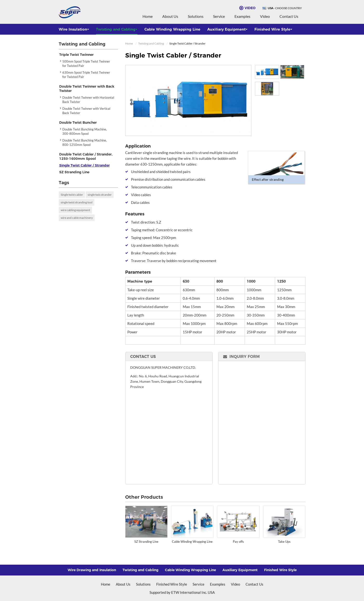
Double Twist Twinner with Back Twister (87, 89)
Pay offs (238, 542)
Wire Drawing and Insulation (92, 570)
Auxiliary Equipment (240, 570)
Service (219, 16)
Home (148, 16)
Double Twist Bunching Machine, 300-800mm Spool (85, 131)
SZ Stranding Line (146, 542)
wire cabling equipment (75, 210)
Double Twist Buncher (78, 123)
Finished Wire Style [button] (273, 29)
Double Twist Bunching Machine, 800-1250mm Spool (85, 142)
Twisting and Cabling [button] (117, 29)
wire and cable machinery (77, 218)
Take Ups (284, 542)
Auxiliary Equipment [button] (227, 29)
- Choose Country (285, 8)
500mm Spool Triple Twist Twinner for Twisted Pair (86, 64)
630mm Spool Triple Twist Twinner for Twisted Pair (86, 75)
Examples (242, 16)
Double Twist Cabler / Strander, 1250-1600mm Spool (86, 156)
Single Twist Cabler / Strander (84, 165)
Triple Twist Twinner (76, 55)
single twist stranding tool (77, 202)
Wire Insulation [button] (74, 29)
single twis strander (100, 195)
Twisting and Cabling (151, 43)
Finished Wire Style (280, 570)
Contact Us (289, 16)
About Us (170, 16)
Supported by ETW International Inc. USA (182, 592)
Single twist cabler (72, 195)
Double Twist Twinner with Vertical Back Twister (86, 111)
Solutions (196, 16)
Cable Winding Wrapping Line (172, 29)
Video (265, 16)
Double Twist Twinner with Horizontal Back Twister (88, 100)
